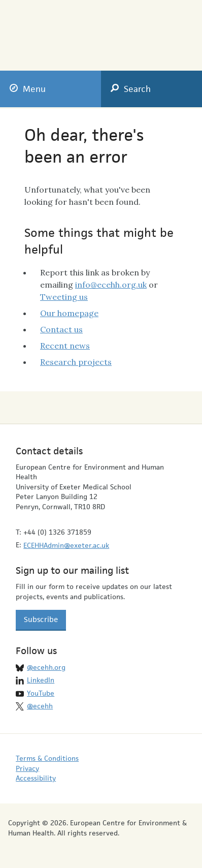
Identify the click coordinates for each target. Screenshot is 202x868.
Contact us (61, 329)
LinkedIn (41, 680)
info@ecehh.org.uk (111, 285)
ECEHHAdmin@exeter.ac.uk (66, 545)
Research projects (76, 362)
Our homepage (69, 313)
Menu (28, 89)
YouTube (41, 693)
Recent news (65, 346)
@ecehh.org (46, 667)
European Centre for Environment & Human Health (57, 28)
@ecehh (40, 706)
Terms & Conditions (47, 758)
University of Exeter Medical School (147, 32)
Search (131, 89)
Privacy (27, 768)
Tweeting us (64, 297)
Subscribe (41, 619)
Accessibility (36, 778)
